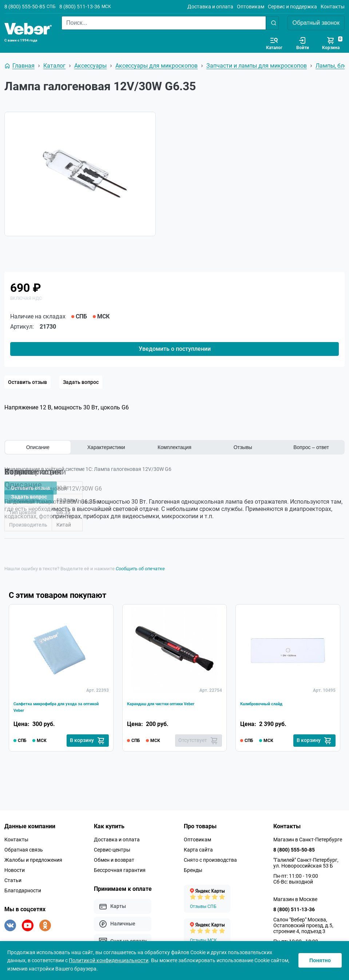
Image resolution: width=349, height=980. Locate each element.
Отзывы (243, 447)
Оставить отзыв (27, 382)
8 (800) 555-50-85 (25, 7)
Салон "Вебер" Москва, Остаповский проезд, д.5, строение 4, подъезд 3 (303, 921)
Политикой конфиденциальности (109, 960)
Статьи (13, 876)
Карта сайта (198, 845)
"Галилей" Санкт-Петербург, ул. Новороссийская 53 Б (306, 858)
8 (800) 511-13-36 (80, 7)
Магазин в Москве (295, 895)
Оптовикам (251, 7)
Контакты (333, 7)
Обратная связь (24, 845)
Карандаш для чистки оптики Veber (168, 701)
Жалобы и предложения (33, 856)
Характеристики (106, 447)
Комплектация (174, 447)
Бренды (193, 866)
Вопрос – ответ (311, 447)
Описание (38, 447)
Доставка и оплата (210, 7)
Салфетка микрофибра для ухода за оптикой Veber (60, 701)
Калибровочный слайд (271, 696)
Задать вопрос (81, 382)
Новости (15, 866)
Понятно (320, 960)
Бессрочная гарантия (120, 866)
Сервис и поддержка (292, 7)
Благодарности (23, 886)
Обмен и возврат (114, 856)
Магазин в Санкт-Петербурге (308, 835)
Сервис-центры (112, 845)
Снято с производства (210, 856)
